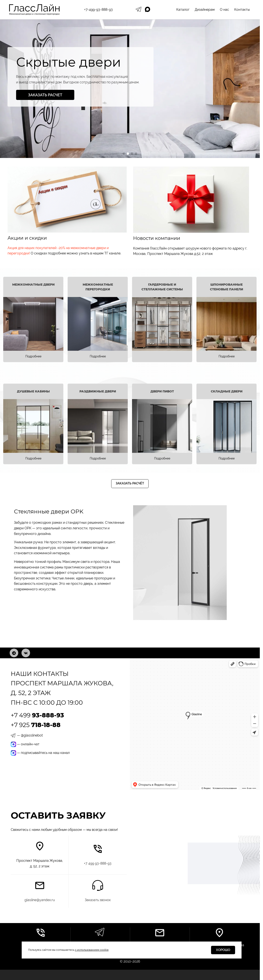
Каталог (183, 10)
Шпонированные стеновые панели (227, 287)
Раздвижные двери (98, 391)
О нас (224, 10)
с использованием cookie (92, 950)
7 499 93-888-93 (98, 863)
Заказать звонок (98, 900)
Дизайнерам (205, 10)
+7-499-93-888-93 (98, 10)
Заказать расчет (45, 95)
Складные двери (227, 391)
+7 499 (37, 715)
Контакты (242, 10)
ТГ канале (112, 253)
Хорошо (223, 950)
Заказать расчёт (130, 483)
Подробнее (33, 356)
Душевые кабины (33, 391)
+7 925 (36, 725)
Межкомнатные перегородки (98, 287)
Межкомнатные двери (33, 285)
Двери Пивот (162, 391)
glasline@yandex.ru (40, 900)
